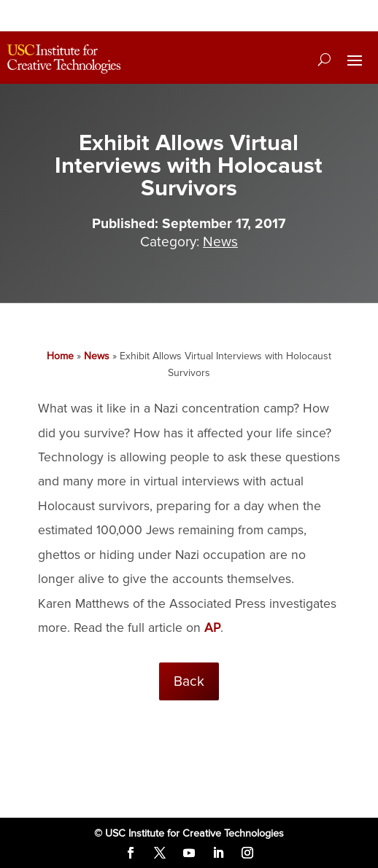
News (220, 242)
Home (60, 356)
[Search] (324, 59)
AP (212, 628)
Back (189, 681)
